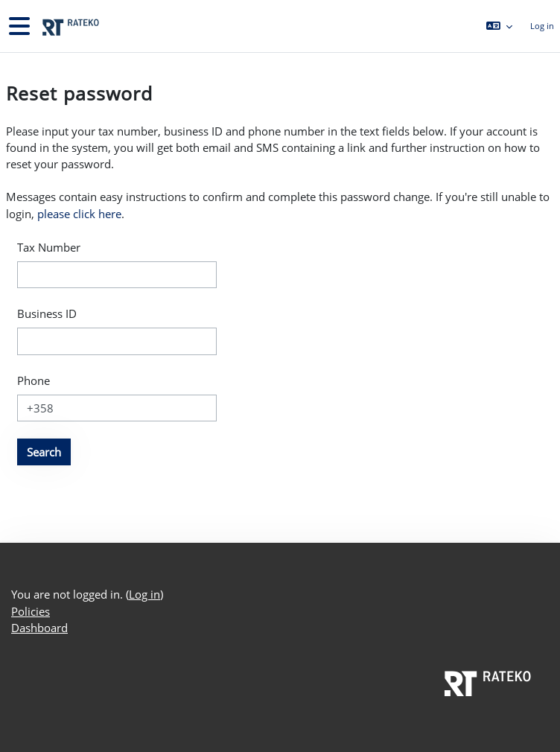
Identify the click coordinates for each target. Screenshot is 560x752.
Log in (542, 26)
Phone (34, 380)
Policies (31, 611)
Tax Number (49, 247)
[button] (499, 26)
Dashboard (39, 628)
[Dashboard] (69, 26)
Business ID (47, 313)
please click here (79, 214)
